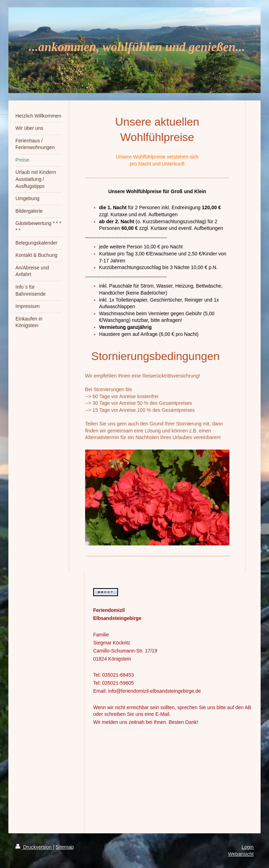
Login (248, 847)
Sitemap (65, 847)
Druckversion (34, 847)
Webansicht (241, 854)
